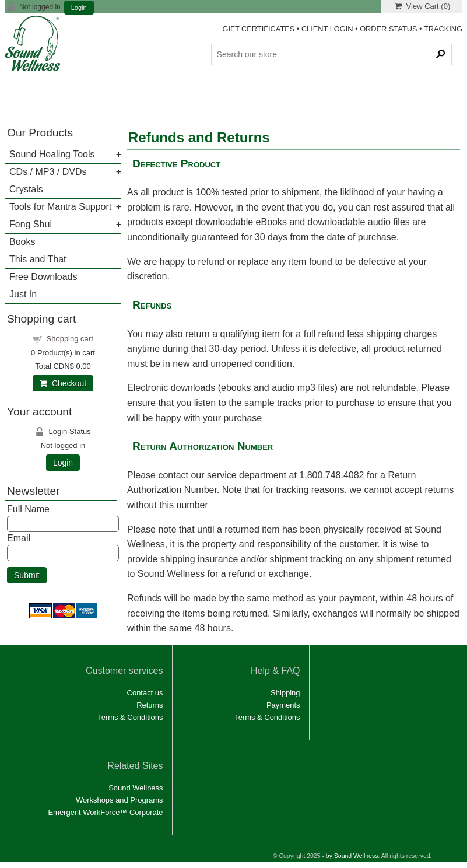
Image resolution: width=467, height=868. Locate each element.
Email (19, 538)
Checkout (63, 383)
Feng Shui (31, 224)
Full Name (28, 509)
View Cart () (422, 6)
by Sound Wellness (352, 856)
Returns (150, 705)
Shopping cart (70, 339)
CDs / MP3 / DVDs (48, 172)
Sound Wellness (136, 788)
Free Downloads (43, 277)
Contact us (145, 693)
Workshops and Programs (120, 800)
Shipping (285, 693)
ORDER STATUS (388, 29)
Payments (283, 705)
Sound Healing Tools (52, 154)
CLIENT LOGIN (327, 29)
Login (79, 8)
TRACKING (443, 29)
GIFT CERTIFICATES (259, 29)
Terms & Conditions (130, 717)
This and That (38, 259)
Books (22, 242)
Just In (23, 294)
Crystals (26, 189)
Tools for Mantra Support (60, 207)
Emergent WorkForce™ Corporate (105, 812)
